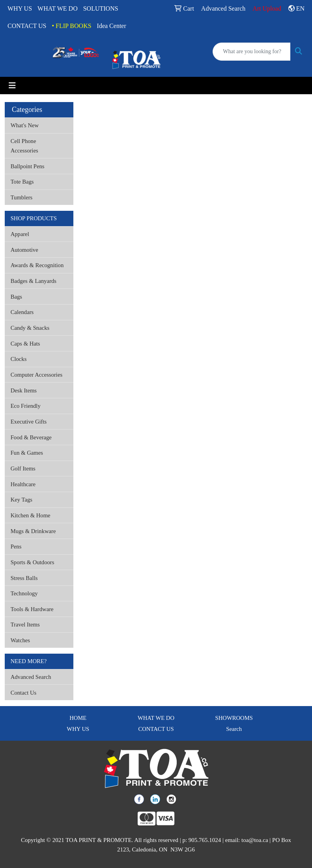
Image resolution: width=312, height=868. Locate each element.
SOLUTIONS (101, 8)
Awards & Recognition (37, 265)
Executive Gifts (29, 422)
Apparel (20, 234)
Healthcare (23, 484)
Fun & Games (27, 453)
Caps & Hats (25, 344)
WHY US (20, 8)
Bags (16, 297)
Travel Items (25, 625)
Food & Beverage (31, 437)
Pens (16, 546)
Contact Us (24, 693)
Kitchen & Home (31, 515)
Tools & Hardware (32, 609)
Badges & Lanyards (34, 281)
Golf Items (23, 468)
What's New (25, 125)
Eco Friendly (26, 406)
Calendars (22, 312)
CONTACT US (27, 26)
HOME (78, 718)
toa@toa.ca (255, 840)
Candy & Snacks (30, 328)
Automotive (24, 250)
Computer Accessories (36, 375)
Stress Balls (24, 578)
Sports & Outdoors (33, 562)
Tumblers (22, 197)
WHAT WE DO (58, 8)
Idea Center (112, 26)
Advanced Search (31, 677)
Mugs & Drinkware (33, 531)
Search (234, 729)
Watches (20, 640)
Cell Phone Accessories (24, 146)
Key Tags (21, 500)
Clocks (19, 359)
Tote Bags (22, 182)
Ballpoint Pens (28, 166)
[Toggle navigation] (12, 85)
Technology (24, 593)
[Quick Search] (252, 52)
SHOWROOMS (234, 718)
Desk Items (24, 390)
